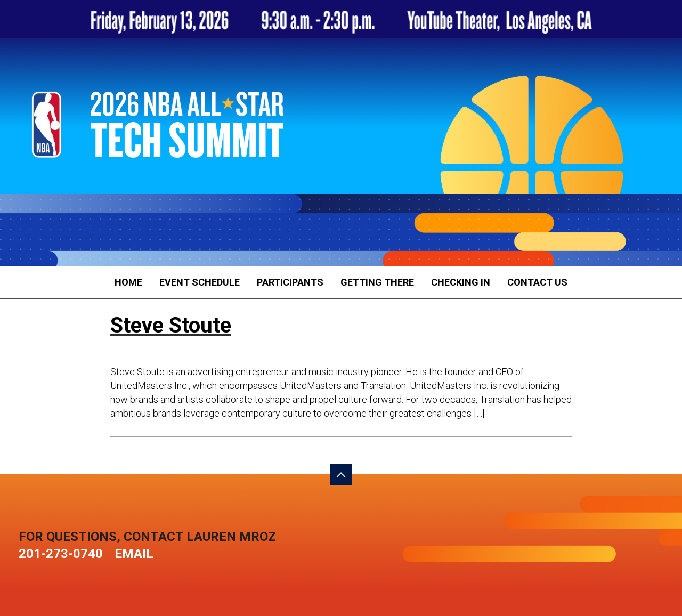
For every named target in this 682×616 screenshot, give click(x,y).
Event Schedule (200, 282)
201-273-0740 (61, 554)
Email (134, 554)
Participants (290, 282)
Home (128, 282)
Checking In (461, 282)
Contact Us (537, 282)
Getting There (377, 282)
